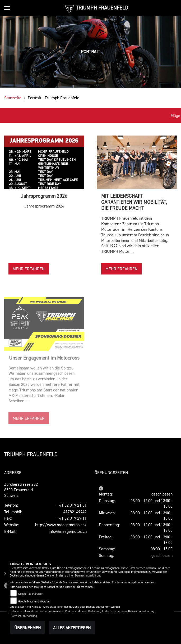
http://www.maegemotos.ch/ (61, 525)
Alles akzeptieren (72, 628)
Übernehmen (27, 628)
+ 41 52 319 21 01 (71, 505)
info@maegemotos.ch (68, 531)
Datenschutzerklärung (88, 576)
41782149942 (75, 512)
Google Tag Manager (30, 594)
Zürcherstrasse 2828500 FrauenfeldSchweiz (21, 490)
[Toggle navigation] (8, 8)
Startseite (13, 98)
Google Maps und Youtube (34, 602)
